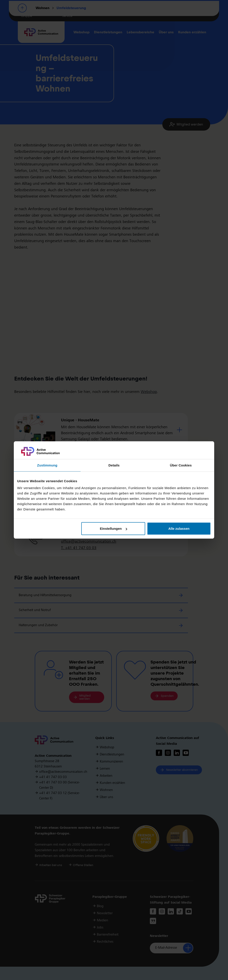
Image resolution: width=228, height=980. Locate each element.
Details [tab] (114, 465)
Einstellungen (113, 529)
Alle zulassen (179, 529)
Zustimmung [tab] (47, 465)
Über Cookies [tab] (181, 465)
